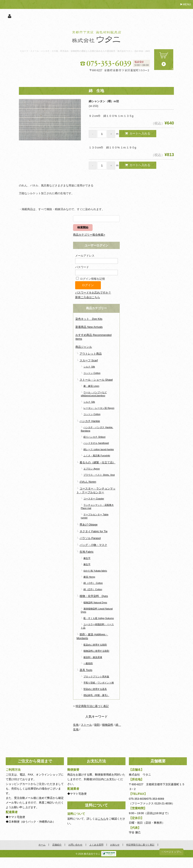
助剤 (97, 725)
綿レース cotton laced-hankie (99, 449)
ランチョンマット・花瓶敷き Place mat (97, 507)
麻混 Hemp (89, 577)
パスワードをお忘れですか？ (93, 293)
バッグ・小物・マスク (93, 545)
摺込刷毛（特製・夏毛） (96, 695)
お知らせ (115, 845)
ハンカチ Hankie (90, 421)
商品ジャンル (84, 347)
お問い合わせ (75, 845)
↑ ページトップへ (171, 852)
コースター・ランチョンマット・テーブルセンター (96, 490)
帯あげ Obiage (89, 525)
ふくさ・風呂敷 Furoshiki (97, 456)
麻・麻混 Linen (91, 386)
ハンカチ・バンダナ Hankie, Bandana (97, 429)
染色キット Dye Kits (89, 319)
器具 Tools (86, 670)
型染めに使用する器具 (95, 689)
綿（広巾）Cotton (93, 589)
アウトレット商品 (91, 354)
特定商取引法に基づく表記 (92, 706)
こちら (102, 819)
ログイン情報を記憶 (91, 279)
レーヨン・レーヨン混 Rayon (99, 408)
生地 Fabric (87, 552)
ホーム (42, 845)
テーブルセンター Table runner (94, 516)
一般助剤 (88, 663)
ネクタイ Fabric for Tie (94, 531)
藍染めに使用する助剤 (95, 645)
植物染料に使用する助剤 (96, 651)
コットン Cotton (92, 373)
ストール (86, 725)
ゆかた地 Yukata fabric (95, 571)
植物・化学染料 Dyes (94, 596)
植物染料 (108, 725)
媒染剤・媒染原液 (93, 657)
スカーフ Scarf (89, 360)
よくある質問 (96, 845)
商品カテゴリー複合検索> (89, 235)
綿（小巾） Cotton (93, 583)
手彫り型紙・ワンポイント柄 (99, 683)
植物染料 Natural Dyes (95, 602)
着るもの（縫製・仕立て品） (98, 462)
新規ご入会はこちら (88, 297)
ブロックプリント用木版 (96, 677)
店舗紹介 (57, 845)
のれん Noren (88, 482)
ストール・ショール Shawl (96, 380)
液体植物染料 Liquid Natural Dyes (97, 610)
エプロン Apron (92, 469)
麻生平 (87, 558)
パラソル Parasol (90, 538)
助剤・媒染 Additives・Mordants (92, 636)
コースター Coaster (94, 499)
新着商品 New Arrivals (89, 327)
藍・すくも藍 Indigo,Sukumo (99, 618)
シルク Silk (89, 367)
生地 (76, 725)
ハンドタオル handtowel (96, 443)
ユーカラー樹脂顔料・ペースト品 (97, 626)
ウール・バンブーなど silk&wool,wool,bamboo (94, 394)
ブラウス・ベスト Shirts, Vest (99, 475)
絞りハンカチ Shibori (94, 437)
